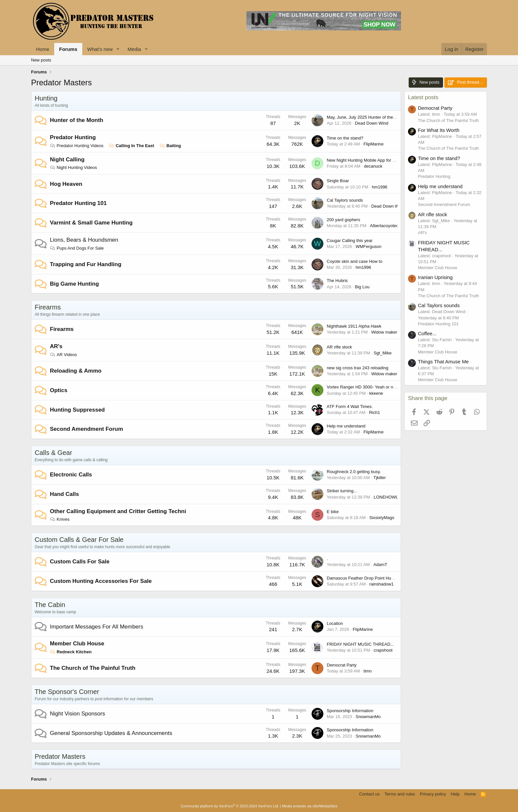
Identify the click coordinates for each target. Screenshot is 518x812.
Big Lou (362, 287)
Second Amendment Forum (86, 429)
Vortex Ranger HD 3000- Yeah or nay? (363, 387)
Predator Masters (60, 756)
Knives (60, 519)
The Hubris (337, 281)
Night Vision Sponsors (77, 714)
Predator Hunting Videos (77, 146)
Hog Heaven (66, 184)
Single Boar (338, 181)
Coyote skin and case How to (354, 261)
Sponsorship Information (350, 711)
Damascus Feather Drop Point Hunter (363, 578)
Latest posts (423, 97)
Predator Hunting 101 (78, 203)
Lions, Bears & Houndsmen (84, 240)
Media (134, 49)
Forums (68, 49)
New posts (41, 60)
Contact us (369, 794)
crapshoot (383, 650)
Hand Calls (64, 494)
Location (335, 623)
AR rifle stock (339, 347)
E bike (333, 512)
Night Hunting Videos (74, 167)
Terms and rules (400, 794)
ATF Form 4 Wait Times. (350, 406)
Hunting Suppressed (77, 410)
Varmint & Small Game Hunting (91, 223)
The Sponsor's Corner (67, 692)
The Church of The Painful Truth (93, 668)
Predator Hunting (73, 137)
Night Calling (67, 160)
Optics (59, 390)
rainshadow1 (382, 584)
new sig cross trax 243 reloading (357, 368)
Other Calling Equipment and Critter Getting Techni (118, 511)
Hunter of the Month (76, 120)
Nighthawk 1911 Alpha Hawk (354, 326)
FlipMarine (373, 144)
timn (368, 671)
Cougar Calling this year (350, 241)
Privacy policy (433, 794)
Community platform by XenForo (230, 806)
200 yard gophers (343, 220)
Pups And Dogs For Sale (77, 248)
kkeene (376, 393)
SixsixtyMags (382, 518)
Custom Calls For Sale (80, 562)
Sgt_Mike (383, 353)
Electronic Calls (71, 475)
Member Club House (77, 644)
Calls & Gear (53, 453)
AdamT (380, 565)
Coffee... (427, 333)
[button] (118, 49)
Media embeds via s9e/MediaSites (310, 806)
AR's (56, 346)
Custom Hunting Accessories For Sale (101, 581)
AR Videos (63, 355)
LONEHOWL (386, 497)
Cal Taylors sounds (345, 200)
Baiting (170, 146)
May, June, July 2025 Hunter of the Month (366, 117)
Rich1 (374, 412)
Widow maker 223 (388, 332)
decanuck (373, 166)
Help (455, 794)
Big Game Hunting (74, 284)
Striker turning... (342, 491)
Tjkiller (380, 478)
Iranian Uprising (435, 277)
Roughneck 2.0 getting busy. (354, 472)
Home (43, 49)
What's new (100, 49)
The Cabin (50, 605)
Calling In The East (132, 146)
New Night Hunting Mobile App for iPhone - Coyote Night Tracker (388, 160)
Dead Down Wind (371, 123)
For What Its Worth (439, 130)
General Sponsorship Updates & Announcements (111, 733)
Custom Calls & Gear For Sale (79, 540)
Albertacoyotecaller (388, 226)
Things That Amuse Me (443, 362)
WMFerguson (368, 246)
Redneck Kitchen (71, 652)
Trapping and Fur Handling (86, 264)
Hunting (46, 98)
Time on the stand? (345, 138)
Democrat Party (342, 665)
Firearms (48, 307)
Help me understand (346, 426)
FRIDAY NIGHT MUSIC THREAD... (360, 644)
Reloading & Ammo (76, 371)
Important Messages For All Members (96, 627)
